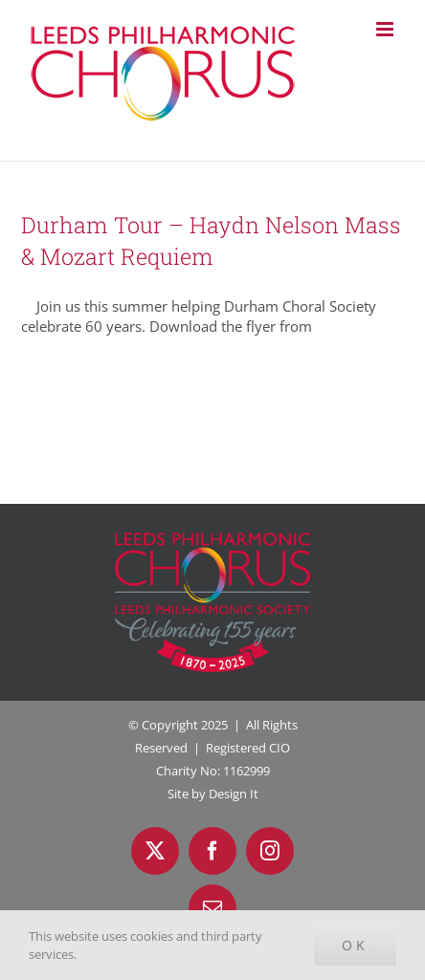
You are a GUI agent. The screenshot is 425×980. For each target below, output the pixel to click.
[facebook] (212, 851)
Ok (355, 945)
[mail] (212, 908)
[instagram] (270, 851)
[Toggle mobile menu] (386, 29)
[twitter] (155, 851)
